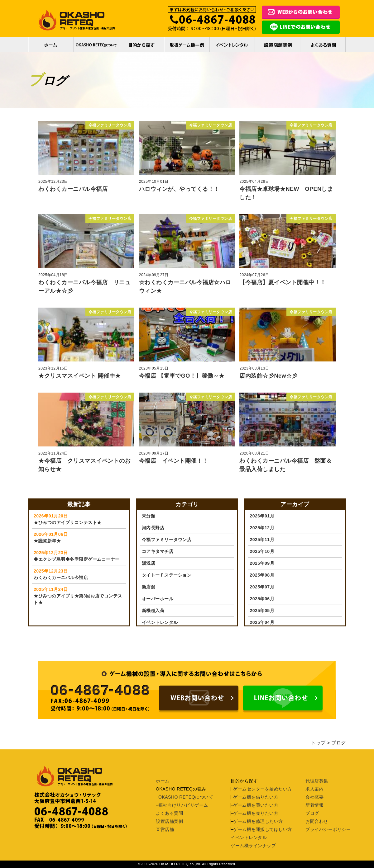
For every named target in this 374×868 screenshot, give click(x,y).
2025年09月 (262, 563)
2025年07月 (262, 587)
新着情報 (314, 805)
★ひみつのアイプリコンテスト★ (79, 519)
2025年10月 (262, 551)
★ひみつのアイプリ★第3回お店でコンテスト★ (79, 596)
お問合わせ (317, 821)
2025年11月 (262, 540)
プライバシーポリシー (328, 829)
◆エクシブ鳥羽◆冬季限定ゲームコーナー (79, 556)
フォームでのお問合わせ (301, 13)
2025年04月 (262, 622)
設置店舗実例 (169, 821)
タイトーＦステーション (167, 575)
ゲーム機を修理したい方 (258, 821)
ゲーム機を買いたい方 (256, 805)
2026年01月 (262, 516)
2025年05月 (262, 611)
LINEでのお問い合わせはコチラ (283, 699)
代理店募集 (317, 781)
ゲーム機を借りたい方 (256, 797)
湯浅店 (149, 563)
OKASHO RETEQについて (96, 44)
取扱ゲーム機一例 (187, 44)
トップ (318, 743)
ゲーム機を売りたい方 (256, 813)
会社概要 (314, 797)
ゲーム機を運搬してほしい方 (263, 829)
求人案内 (314, 789)
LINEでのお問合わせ (301, 28)
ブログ (312, 813)
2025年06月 (262, 599)
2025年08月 (262, 575)
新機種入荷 (153, 611)
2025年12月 (262, 528)
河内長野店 (153, 528)
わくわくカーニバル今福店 (79, 574)
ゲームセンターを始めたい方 (263, 789)
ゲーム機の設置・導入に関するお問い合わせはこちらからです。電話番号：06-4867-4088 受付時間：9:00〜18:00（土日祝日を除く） (199, 699)
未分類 (149, 516)
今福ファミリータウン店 (167, 540)
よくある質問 (323, 44)
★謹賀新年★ (79, 537)
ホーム (51, 44)
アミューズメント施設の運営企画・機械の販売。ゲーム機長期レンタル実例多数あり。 (77, 20)
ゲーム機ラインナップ (253, 846)
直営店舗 (165, 829)
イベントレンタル (232, 44)
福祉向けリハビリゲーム (183, 805)
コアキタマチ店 (158, 551)
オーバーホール (158, 599)
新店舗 (149, 587)
